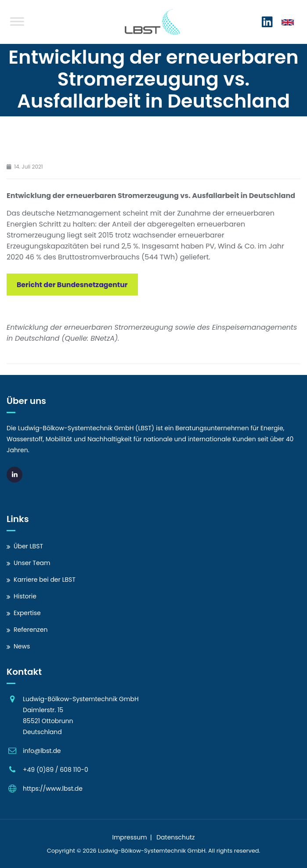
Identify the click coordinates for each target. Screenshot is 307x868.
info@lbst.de (42, 751)
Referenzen (31, 630)
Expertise (27, 613)
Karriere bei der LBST (45, 580)
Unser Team (32, 563)
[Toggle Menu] (17, 21)
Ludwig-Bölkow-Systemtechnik (142, 851)
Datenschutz (175, 837)
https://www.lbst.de (53, 789)
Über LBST (28, 546)
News (22, 646)
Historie (25, 596)
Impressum (129, 837)
